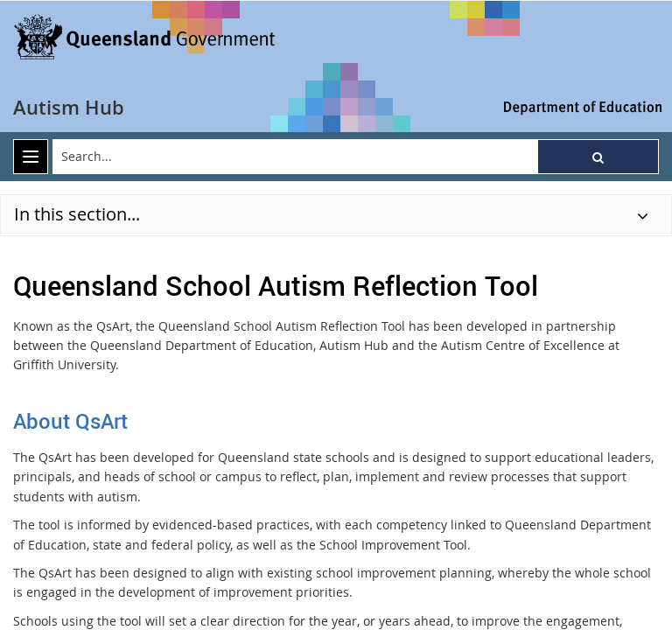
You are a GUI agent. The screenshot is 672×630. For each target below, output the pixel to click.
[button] (598, 157)
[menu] (31, 157)
